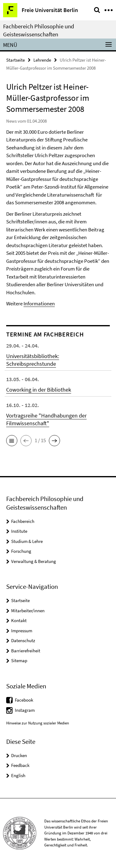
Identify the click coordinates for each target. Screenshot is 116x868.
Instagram (25, 710)
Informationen (39, 304)
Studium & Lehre (27, 541)
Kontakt (19, 620)
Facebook (24, 700)
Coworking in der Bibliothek (39, 390)
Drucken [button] (19, 755)
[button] (12, 441)
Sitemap (19, 660)
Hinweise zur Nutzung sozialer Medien (38, 723)
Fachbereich (23, 521)
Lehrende (42, 60)
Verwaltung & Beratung (34, 561)
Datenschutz (23, 640)
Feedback (20, 765)
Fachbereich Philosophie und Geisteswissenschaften (39, 30)
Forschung (21, 551)
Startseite (15, 60)
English (18, 775)
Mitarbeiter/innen (28, 611)
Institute (19, 531)
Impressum (22, 631)
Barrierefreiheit (26, 651)
